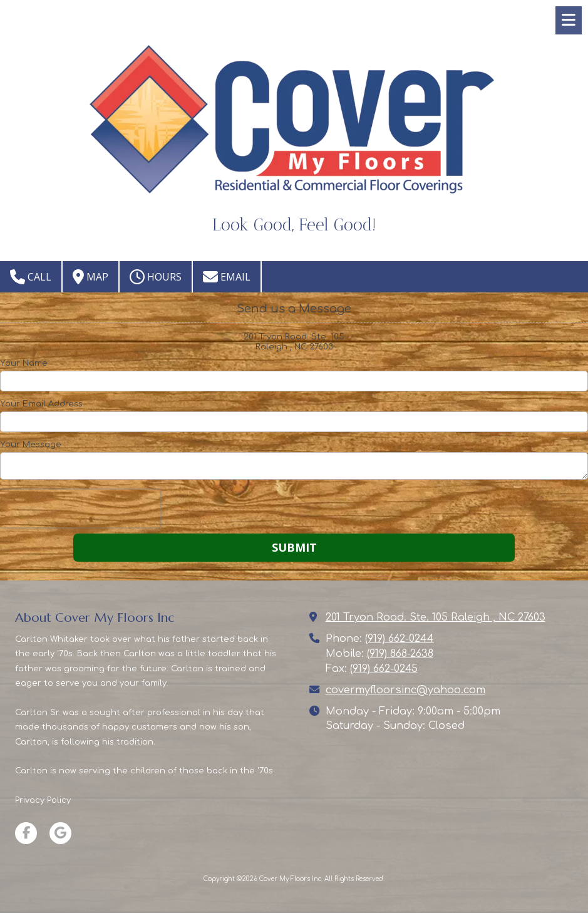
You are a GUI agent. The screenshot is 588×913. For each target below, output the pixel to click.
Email (227, 277)
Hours (156, 277)
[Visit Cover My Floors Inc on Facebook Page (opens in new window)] (26, 833)
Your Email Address (41, 404)
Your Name (24, 363)
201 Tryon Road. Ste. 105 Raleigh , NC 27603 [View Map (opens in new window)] (436, 617)
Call (31, 277)
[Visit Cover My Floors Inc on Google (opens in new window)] (60, 833)
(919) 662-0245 (384, 669)
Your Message (31, 445)
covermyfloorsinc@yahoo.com (405, 690)
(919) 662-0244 (400, 639)
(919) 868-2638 (400, 654)
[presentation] (80, 508)
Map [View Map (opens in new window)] (90, 277)
